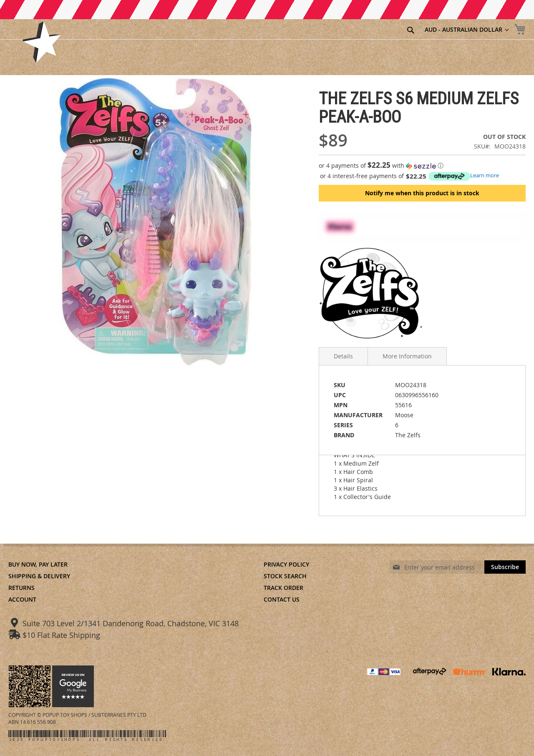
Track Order (283, 588)
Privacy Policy (286, 564)
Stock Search (285, 576)
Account (22, 599)
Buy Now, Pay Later (38, 564)
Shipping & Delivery (39, 576)
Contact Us (282, 599)
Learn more (485, 175)
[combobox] (366, 30)
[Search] (411, 30)
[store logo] (42, 42)
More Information (407, 356)
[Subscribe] (505, 567)
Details (343, 356)
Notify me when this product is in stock (422, 193)
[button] (422, 166)
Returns (21, 588)
